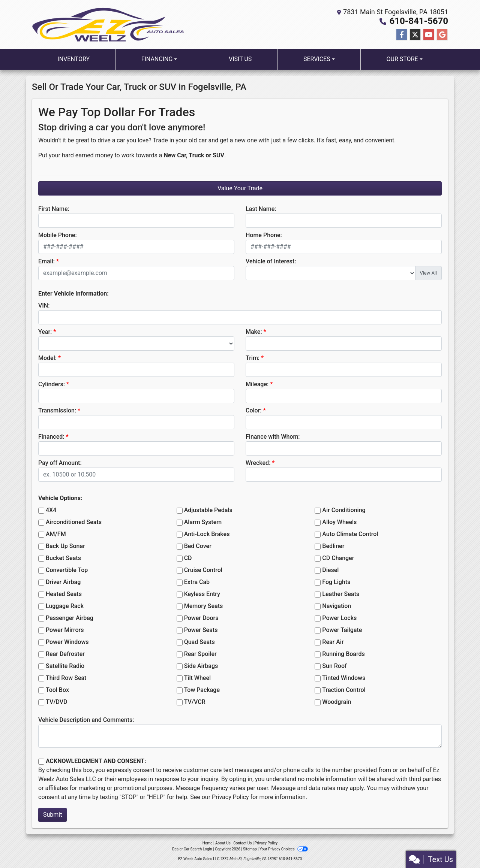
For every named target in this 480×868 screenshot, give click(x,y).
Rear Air (333, 642)
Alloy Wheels (339, 522)
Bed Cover (198, 546)
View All (428, 273)
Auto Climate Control (350, 534)
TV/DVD (57, 702)
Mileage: (257, 384)
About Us (223, 843)
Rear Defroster (65, 654)
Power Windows (67, 642)
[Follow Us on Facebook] (402, 35)
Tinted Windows (344, 678)
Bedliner (333, 546)
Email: (46, 261)
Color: (254, 410)
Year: (45, 332)
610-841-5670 (419, 21)
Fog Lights (336, 582)
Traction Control (344, 690)
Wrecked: (258, 463)
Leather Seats (341, 594)
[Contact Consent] (41, 762)
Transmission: (57, 410)
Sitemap (250, 849)
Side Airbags (201, 666)
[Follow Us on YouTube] (429, 35)
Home (208, 843)
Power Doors (201, 618)
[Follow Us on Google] (442, 35)
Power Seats (201, 630)
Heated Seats (64, 594)
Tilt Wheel (197, 678)
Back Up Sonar (65, 546)
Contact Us (242, 843)
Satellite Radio (65, 666)
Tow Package (202, 690)
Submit (52, 815)
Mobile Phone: (58, 235)
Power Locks (339, 618)
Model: (47, 358)
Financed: (51, 437)
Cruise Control (203, 570)
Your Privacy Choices (284, 849)
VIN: (44, 306)
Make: (254, 332)
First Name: (54, 209)
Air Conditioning (344, 510)
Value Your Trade (240, 188)
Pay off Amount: (60, 463)
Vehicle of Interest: (271, 261)
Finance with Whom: (273, 437)
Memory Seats (204, 606)
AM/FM (56, 534)
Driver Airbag (63, 582)
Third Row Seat (66, 678)
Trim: (253, 358)
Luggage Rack (65, 606)
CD (188, 558)
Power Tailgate (342, 630)
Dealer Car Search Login (192, 849)
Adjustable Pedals (208, 510)
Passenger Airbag (70, 618)
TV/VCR (195, 702)
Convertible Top (67, 570)
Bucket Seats (63, 558)
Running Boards (343, 654)
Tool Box (57, 690)
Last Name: (261, 209)
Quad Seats (199, 642)
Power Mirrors (65, 630)
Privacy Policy (230, 797)
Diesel (330, 570)
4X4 (51, 510)
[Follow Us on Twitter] (415, 35)
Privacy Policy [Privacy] (266, 843)
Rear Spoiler (200, 654)
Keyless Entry (202, 594)
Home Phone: (264, 235)
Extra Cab (197, 582)
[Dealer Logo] (108, 25)
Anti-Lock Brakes (207, 534)
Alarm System (203, 522)
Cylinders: (52, 384)
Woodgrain (337, 702)
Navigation (337, 606)
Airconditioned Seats (74, 522)
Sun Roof (334, 666)
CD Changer (338, 558)
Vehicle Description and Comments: (86, 720)
